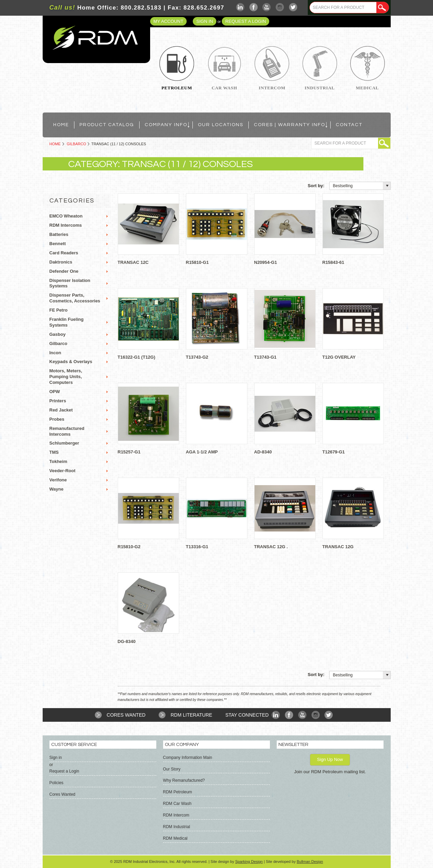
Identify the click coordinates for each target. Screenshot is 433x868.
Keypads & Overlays (71, 362)
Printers (58, 401)
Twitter (293, 7)
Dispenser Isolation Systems (70, 283)
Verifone (58, 480)
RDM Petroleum (178, 792)
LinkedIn (240, 7)
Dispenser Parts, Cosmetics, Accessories (75, 298)
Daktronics (61, 262)
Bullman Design (310, 862)
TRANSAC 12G (338, 547)
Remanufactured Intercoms (67, 431)
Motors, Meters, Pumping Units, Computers (66, 377)
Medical (367, 88)
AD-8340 (263, 452)
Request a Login (246, 21)
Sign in (205, 21)
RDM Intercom (176, 815)
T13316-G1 (197, 547)
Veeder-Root (63, 471)
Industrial (320, 88)
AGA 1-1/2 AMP (202, 452)
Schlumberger (64, 443)
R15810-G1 (197, 262)
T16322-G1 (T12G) (137, 357)
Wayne (56, 489)
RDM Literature (191, 715)
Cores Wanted (126, 715)
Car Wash (224, 88)
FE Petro (59, 310)
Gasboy (58, 334)
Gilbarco (77, 144)
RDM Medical (175, 838)
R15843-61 (333, 262)
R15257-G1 (129, 452)
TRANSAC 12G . (271, 547)
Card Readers (64, 253)
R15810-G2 (129, 547)
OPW (55, 392)
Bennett (58, 244)
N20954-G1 (266, 262)
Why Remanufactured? (184, 780)
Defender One (64, 271)
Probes (57, 419)
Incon (55, 353)
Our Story (172, 769)
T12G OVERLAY (339, 357)
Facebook (254, 7)
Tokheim (59, 461)
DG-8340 (127, 641)
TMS (54, 452)
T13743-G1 (265, 357)
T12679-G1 (334, 452)
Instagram (280, 7)
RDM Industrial (177, 827)
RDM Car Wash (177, 804)
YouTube (267, 7)
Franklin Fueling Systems (67, 322)
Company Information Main (188, 758)
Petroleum (177, 88)
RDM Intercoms (66, 225)
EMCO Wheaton (66, 216)
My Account (169, 21)
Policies (56, 783)
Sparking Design (249, 862)
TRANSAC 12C (133, 262)
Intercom (272, 88)
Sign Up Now (330, 759)
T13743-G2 (197, 357)
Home (55, 144)
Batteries (59, 234)
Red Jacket (61, 410)
